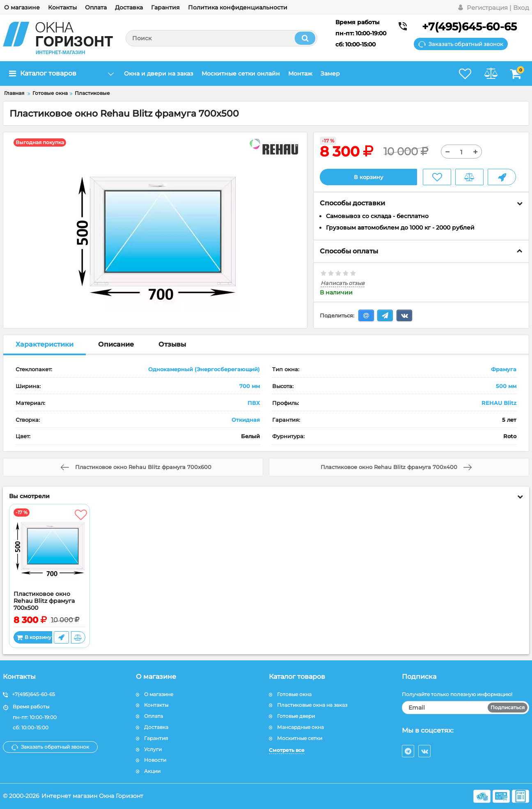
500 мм (506, 386)
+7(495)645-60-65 (469, 27)
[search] (221, 38)
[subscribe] (465, 708)
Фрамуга (504, 370)
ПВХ (254, 403)
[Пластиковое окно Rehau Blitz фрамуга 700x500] (49, 550)
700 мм (250, 386)
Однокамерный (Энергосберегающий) (204, 370)
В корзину (368, 177)
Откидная (246, 420)
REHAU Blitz (499, 403)
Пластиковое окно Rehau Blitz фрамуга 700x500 (44, 601)
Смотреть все (287, 750)
